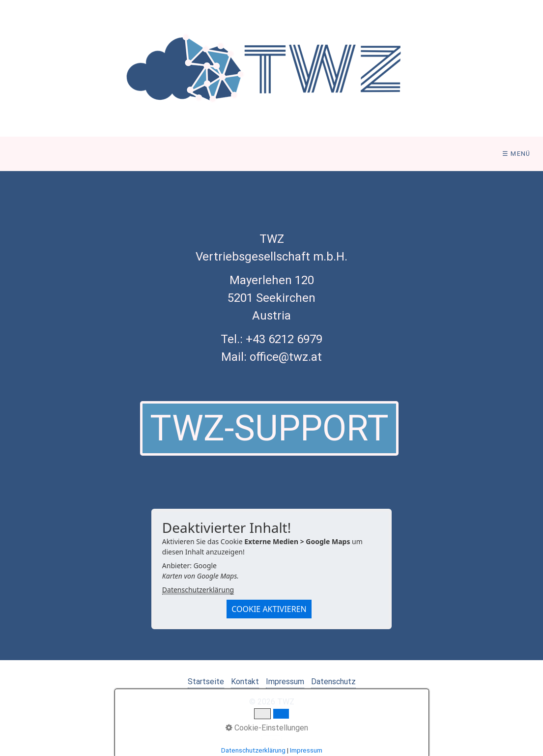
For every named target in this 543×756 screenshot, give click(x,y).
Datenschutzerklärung (198, 590)
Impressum (285, 682)
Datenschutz (333, 682)
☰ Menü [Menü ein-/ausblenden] (516, 154)
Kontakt (245, 682)
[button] (269, 428)
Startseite (206, 682)
